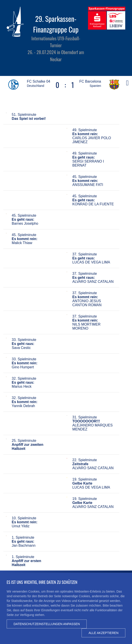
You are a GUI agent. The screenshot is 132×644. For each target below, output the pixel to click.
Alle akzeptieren (103, 633)
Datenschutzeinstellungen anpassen (47, 624)
